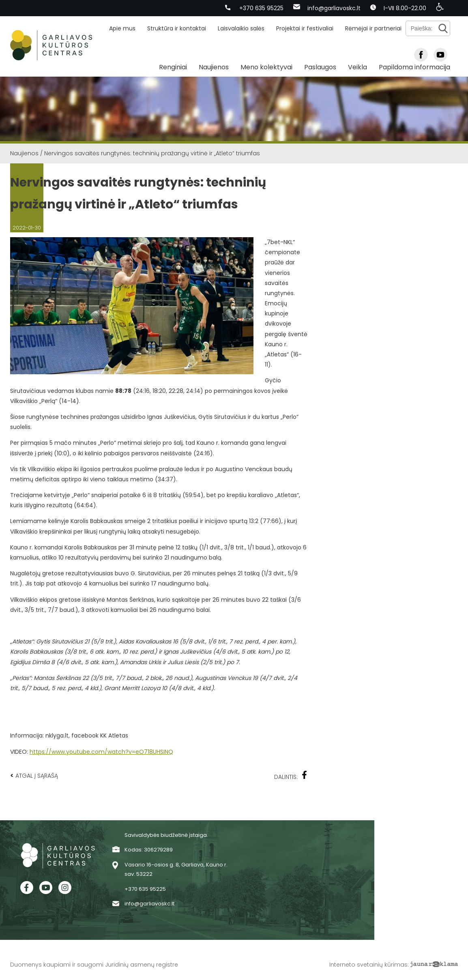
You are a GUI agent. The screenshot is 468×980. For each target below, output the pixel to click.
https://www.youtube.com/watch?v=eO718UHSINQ (101, 752)
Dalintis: (291, 776)
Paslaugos (320, 67)
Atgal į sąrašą (34, 775)
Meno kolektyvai (266, 67)
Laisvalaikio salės (241, 28)
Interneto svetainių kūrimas (368, 965)
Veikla (357, 67)
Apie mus (122, 28)
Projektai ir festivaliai (305, 28)
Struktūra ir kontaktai (177, 28)
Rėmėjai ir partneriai (373, 28)
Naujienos (214, 67)
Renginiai (173, 67)
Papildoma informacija (414, 67)
